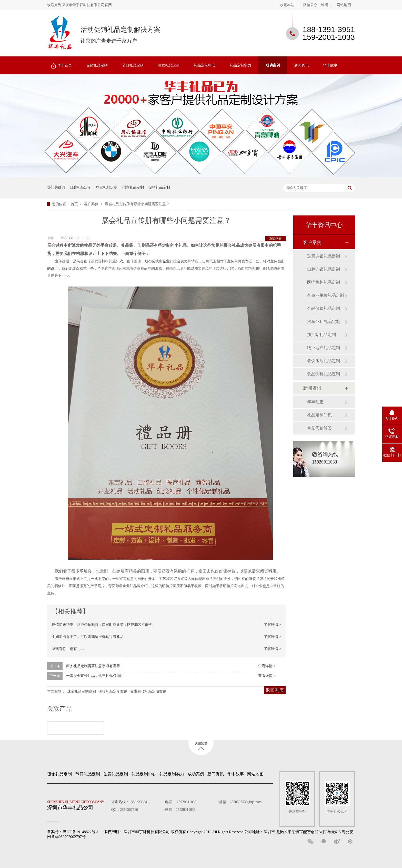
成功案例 (273, 65)
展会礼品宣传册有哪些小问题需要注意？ (137, 204)
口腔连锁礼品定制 (324, 269)
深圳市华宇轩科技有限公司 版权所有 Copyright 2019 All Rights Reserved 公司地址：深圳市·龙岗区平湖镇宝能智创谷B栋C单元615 (232, 832)
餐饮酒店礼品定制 (324, 361)
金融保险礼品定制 (324, 308)
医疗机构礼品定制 (324, 282)
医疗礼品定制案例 (113, 691)
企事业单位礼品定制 (326, 295)
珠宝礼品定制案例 (82, 691)
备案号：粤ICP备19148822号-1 (73, 832)
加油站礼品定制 (321, 335)
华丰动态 (315, 402)
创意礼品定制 (169, 65)
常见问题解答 (319, 428)
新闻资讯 (301, 65)
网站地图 (344, 5)
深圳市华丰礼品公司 (78, 804)
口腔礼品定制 (81, 187)
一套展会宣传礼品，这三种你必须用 (95, 676)
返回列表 (275, 239)
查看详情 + (267, 666)
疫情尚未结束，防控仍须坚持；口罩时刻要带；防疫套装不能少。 (104, 625)
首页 (75, 204)
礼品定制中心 (205, 65)
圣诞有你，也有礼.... (68, 649)
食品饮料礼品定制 (324, 374)
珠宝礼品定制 (107, 187)
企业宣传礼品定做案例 (148, 691)
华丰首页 (65, 65)
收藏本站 (287, 5)
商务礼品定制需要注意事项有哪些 (93, 666)
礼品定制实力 (240, 65)
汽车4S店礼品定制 (324, 322)
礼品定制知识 (319, 415)
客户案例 (92, 204)
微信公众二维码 (316, 5)
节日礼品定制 (133, 65)
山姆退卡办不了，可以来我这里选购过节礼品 (88, 637)
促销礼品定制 (97, 65)
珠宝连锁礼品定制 (324, 256)
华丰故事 (330, 65)
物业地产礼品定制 (324, 348)
